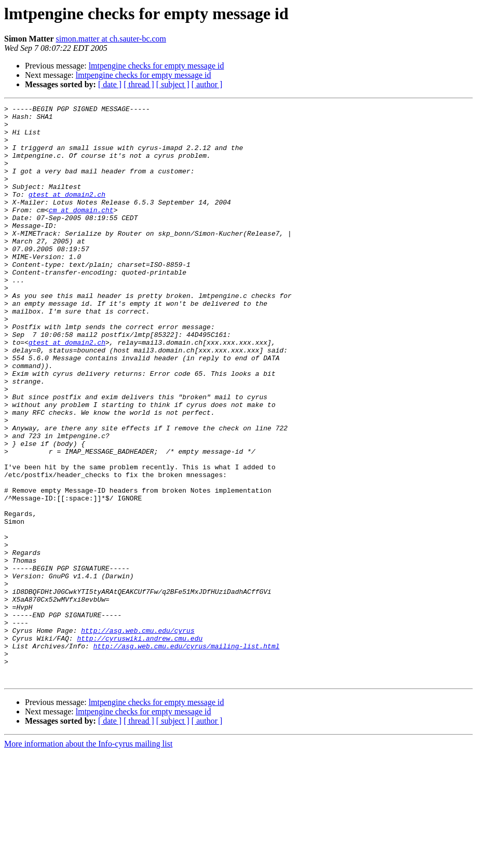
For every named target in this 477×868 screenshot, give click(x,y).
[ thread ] (139, 84)
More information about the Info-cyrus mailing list (88, 859)
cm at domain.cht (81, 232)
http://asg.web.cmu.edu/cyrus (138, 736)
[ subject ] (173, 84)
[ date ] (110, 84)
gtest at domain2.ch (67, 213)
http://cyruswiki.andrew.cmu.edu (140, 745)
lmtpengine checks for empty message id (156, 66)
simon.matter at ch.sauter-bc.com (111, 39)
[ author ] (207, 84)
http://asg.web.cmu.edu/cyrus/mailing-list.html (187, 755)
